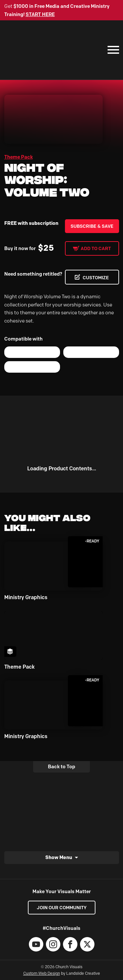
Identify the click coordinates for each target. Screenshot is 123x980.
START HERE (40, 14)
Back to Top (61, 767)
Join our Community (62, 908)
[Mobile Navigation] (112, 50)
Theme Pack (19, 157)
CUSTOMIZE (96, 278)
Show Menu (59, 857)
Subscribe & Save (92, 226)
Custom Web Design (42, 973)
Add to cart (96, 248)
